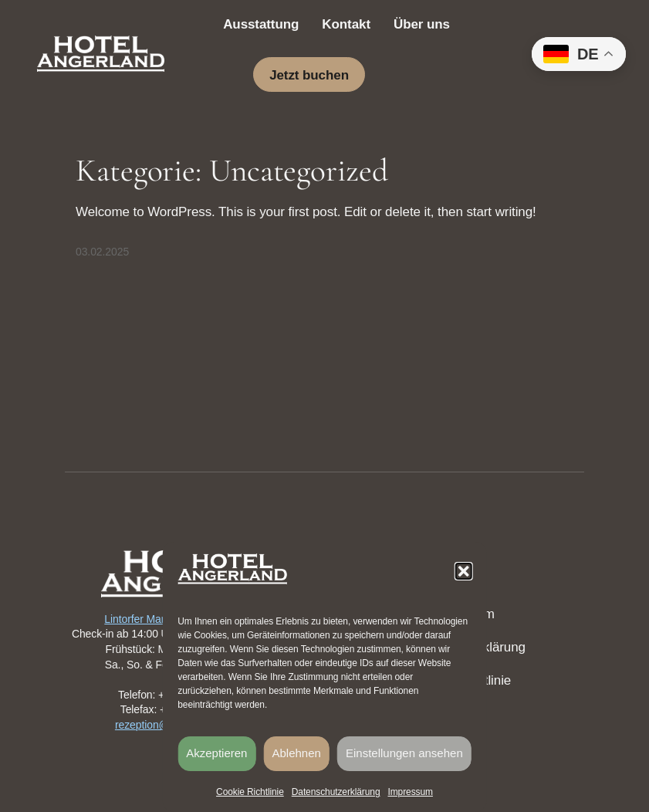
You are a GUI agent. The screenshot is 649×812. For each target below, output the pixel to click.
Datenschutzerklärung (336, 792)
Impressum (410, 792)
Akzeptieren (216, 753)
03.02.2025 (102, 252)
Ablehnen (297, 753)
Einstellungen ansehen (404, 753)
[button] (464, 571)
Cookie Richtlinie (250, 792)
